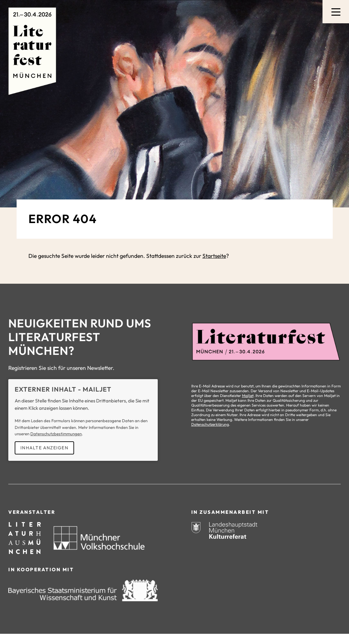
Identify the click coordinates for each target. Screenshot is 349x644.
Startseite (214, 256)
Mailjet (248, 396)
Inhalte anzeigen (44, 448)
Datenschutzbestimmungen (56, 434)
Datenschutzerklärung (210, 424)
